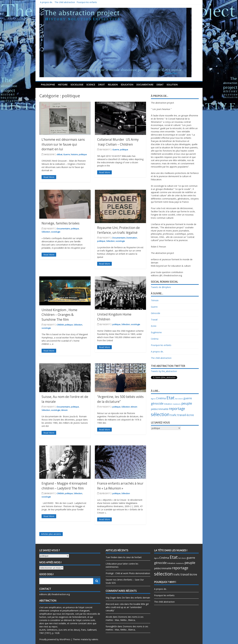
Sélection (46, 232)
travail (182, 415)
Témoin (155, 300)
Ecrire (154, 326)
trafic (173, 415)
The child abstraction (65, 2)
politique (83, 154)
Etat (170, 398)
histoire (63, 85)
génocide (157, 404)
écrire (190, 415)
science (91, 85)
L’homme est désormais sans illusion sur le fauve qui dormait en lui (63, 144)
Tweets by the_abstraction (164, 371)
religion (113, 85)
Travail (154, 320)
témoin (64, 410)
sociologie (77, 85)
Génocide (156, 313)
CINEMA (60, 325)
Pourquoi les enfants (87, 2)
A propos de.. (47, 2)
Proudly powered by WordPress (55, 639)
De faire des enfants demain (136, 598)
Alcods (109, 617)
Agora (153, 399)
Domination (132, 238)
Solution (172, 85)
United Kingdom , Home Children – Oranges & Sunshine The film (59, 315)
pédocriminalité (160, 409)
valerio (95, 639)
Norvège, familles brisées (61, 223)
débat (60, 154)
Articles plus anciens (51, 534)
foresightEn (111, 626)
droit (101, 85)
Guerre (67, 154)
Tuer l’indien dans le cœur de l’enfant (124, 557)
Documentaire (145, 85)
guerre (188, 398)
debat (160, 85)
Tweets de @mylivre (161, 287)
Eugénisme (156, 332)
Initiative (168, 404)
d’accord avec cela (115, 604)
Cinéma (155, 339)
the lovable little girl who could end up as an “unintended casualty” (127, 607)
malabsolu (177, 404)
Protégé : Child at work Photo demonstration (128, 573)
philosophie (48, 85)
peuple (187, 403)
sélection (160, 414)
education (127, 85)
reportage (177, 409)
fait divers (179, 399)
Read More (49, 177)
